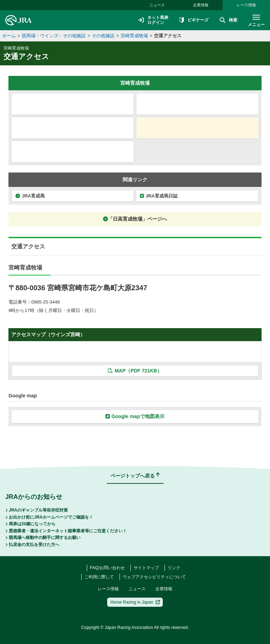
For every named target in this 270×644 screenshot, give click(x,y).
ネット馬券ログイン (153, 20)
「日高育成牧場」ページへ (135, 219)
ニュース (157, 5)
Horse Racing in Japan (135, 602)
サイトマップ (146, 568)
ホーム (9, 36)
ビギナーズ (194, 20)
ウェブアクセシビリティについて (154, 577)
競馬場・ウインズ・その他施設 (54, 36)
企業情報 (201, 5)
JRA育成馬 (30, 196)
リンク (174, 568)
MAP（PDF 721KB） (135, 371)
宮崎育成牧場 (134, 36)
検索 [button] (229, 20)
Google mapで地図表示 (135, 416)
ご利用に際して (99, 577)
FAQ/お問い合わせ (107, 568)
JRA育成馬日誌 (159, 196)
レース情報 (246, 5)
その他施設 (103, 36)
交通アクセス (168, 36)
